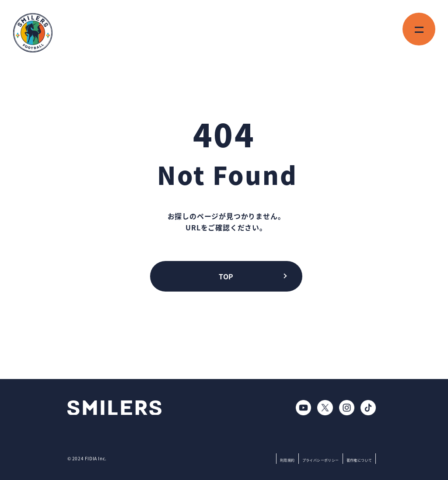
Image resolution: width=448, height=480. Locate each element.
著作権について (359, 460)
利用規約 (287, 460)
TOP (226, 276)
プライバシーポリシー (321, 460)
